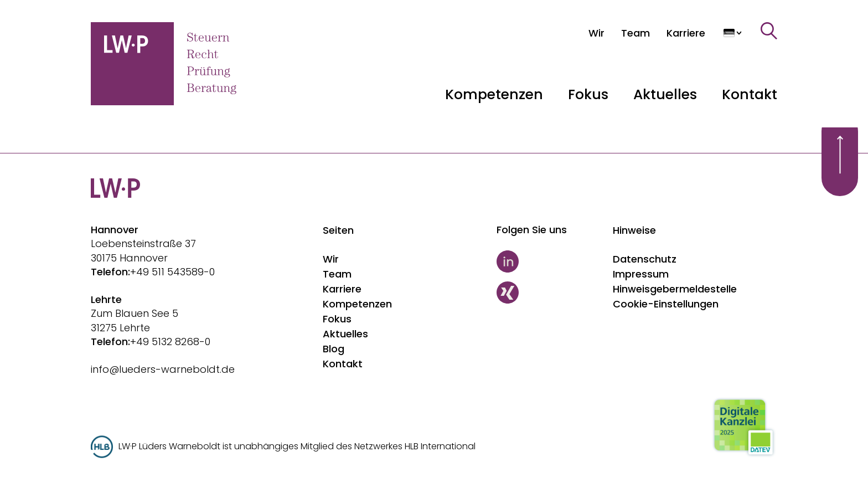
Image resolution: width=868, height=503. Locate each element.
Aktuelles (345, 334)
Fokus (337, 319)
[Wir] (596, 33)
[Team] (635, 33)
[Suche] (769, 31)
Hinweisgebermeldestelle (675, 289)
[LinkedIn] (550, 261)
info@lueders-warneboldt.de (163, 369)
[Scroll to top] (840, 155)
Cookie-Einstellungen (666, 304)
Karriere (342, 289)
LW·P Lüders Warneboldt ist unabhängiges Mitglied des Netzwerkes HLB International (297, 446)
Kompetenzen (357, 304)
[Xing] (550, 292)
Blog (334, 349)
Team (337, 274)
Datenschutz (645, 259)
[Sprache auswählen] (733, 33)
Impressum (641, 274)
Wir (331, 259)
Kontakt (750, 94)
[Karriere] (686, 33)
